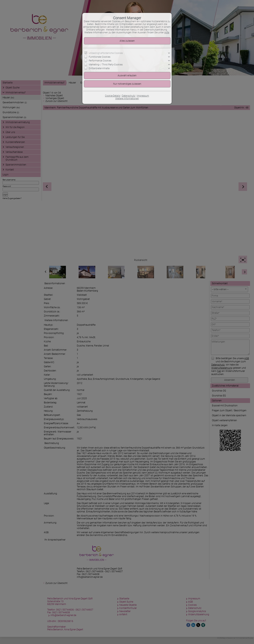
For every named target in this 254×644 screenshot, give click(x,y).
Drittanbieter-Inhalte (99, 68)
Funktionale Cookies (100, 57)
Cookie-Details (113, 96)
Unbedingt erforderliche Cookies (106, 53)
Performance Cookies (100, 61)
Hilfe (167, 33)
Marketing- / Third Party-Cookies (106, 64)
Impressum (143, 96)
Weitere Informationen (127, 99)
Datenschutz (128, 96)
